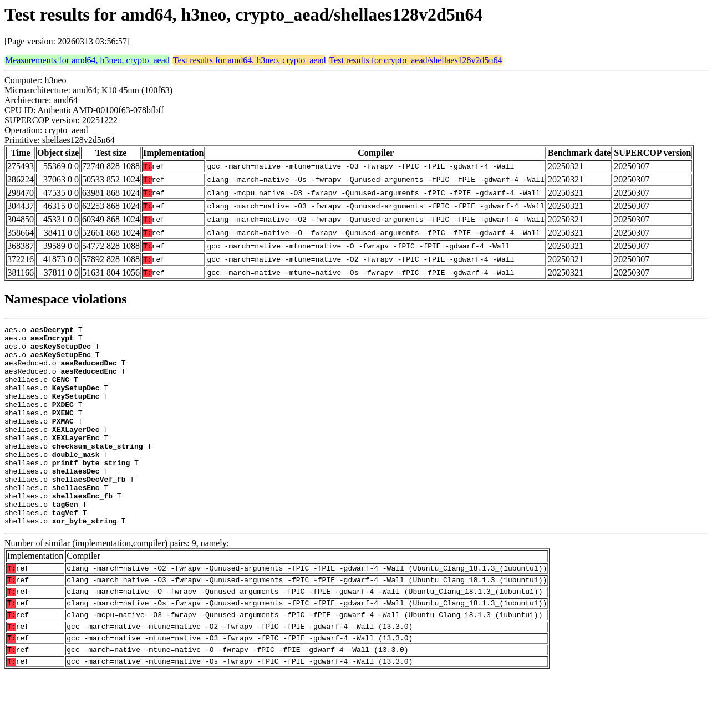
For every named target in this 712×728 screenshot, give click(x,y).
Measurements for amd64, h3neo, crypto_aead (87, 60)
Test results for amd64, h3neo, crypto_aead (250, 60)
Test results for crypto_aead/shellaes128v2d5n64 (415, 60)
